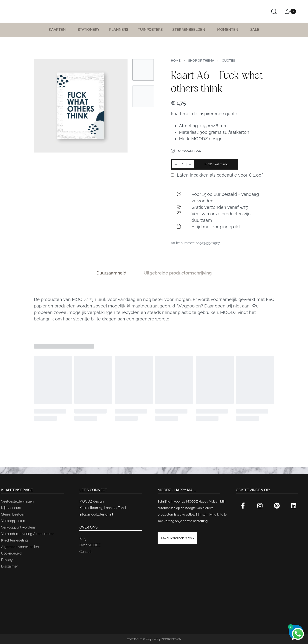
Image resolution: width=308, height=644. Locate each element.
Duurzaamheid (111, 273)
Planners (119, 30)
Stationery (89, 30)
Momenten (229, 30)
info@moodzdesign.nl (96, 514)
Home (176, 60)
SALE (255, 30)
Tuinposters (150, 30)
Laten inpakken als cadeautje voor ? (217, 175)
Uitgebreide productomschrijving (178, 273)
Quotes (228, 60)
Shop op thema (201, 60)
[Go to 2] (143, 96)
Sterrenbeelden (190, 30)
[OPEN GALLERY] (81, 106)
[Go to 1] (143, 70)
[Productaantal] (183, 164)
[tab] (111, 273)
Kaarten (58, 30)
